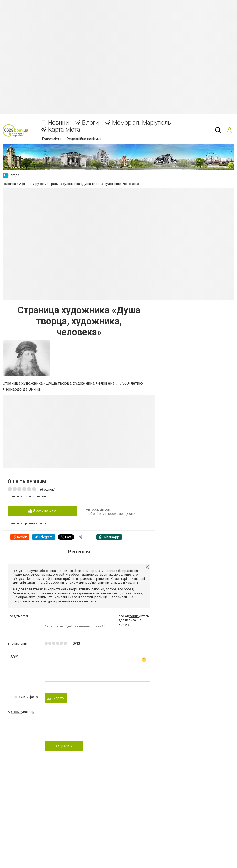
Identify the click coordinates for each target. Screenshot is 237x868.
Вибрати (56, 698)
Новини (58, 123)
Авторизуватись (21, 712)
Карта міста (64, 130)
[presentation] (83, 729)
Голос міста (52, 139)
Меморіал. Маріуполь (142, 123)
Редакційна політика (84, 139)
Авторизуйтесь (98, 510)
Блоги (90, 123)
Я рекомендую (42, 511)
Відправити (64, 746)
